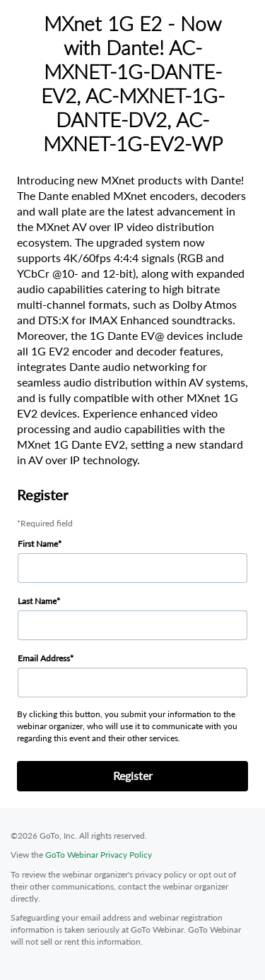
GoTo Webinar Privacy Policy (99, 855)
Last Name (37, 601)
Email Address (44, 658)
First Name (38, 544)
